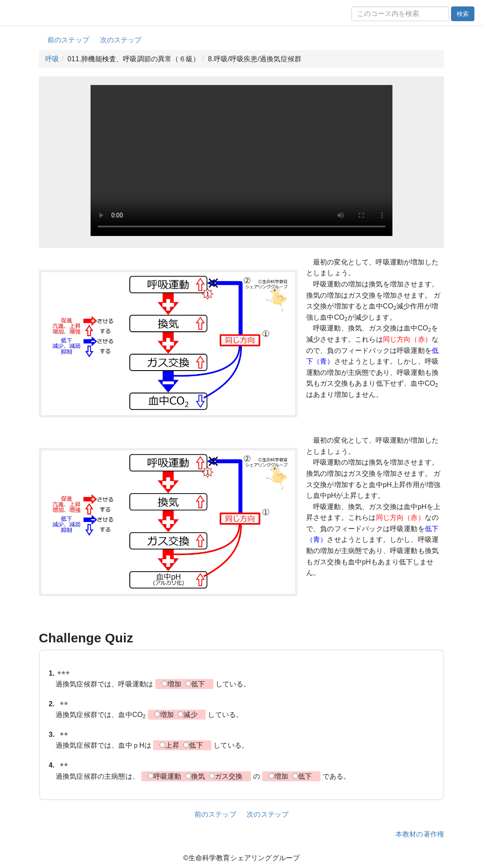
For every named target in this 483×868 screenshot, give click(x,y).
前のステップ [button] (68, 40)
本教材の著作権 (420, 834)
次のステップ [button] (121, 40)
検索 (463, 14)
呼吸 (52, 59)
